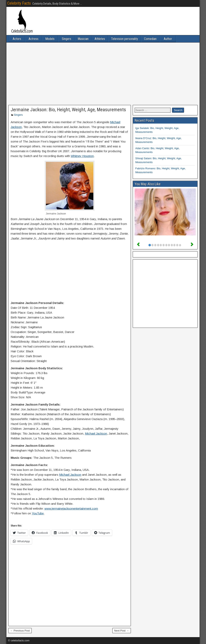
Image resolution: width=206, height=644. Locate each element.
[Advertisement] (103, 74)
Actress (33, 39)
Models (50, 39)
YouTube (38, 513)
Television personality (125, 39)
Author (168, 39)
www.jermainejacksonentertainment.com (71, 508)
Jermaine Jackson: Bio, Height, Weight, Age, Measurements (68, 110)
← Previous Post (20, 631)
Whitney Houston (82, 156)
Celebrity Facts (19, 3)
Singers (66, 39)
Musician (83, 39)
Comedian (150, 39)
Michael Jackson (96, 433)
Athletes (100, 39)
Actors (17, 39)
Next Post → (122, 631)
